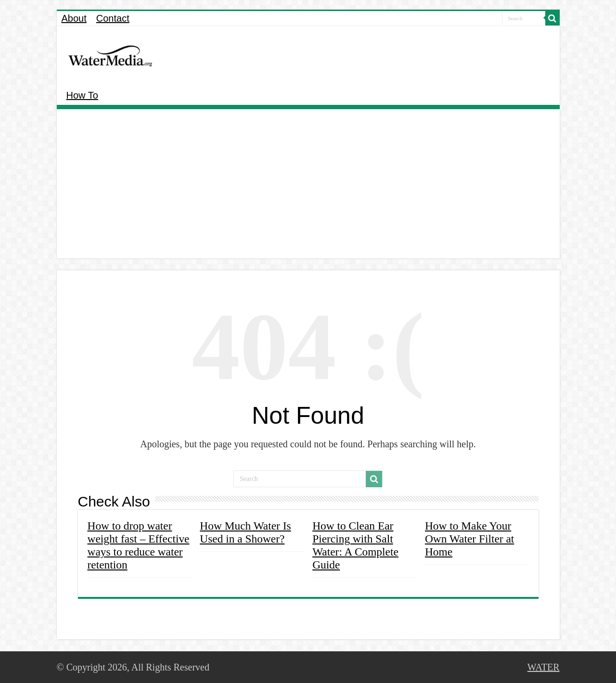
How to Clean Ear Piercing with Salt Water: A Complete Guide (355, 545)
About (74, 18)
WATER (544, 667)
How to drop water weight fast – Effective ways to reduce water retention (139, 545)
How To (82, 95)
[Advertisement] (308, 186)
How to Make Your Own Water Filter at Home (469, 539)
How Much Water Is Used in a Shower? (245, 532)
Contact (113, 18)
